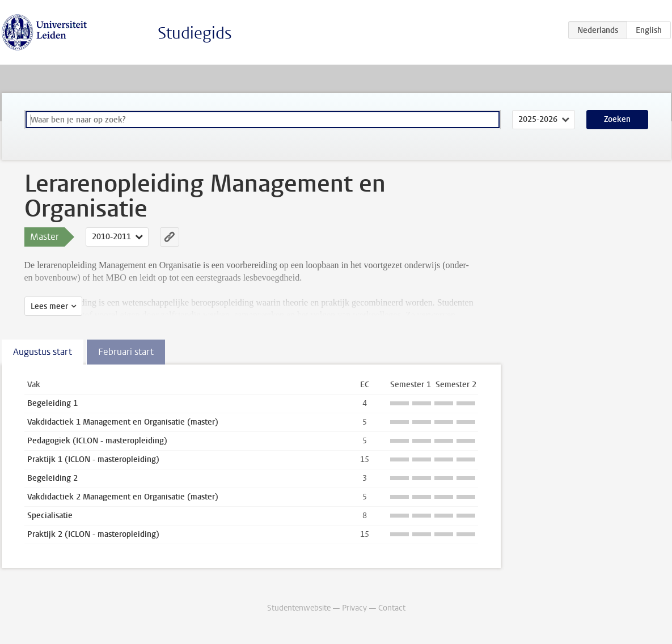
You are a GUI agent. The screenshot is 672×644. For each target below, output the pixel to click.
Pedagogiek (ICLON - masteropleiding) (97, 441)
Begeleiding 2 (52, 478)
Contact (392, 608)
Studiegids (195, 33)
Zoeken (617, 119)
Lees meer (49, 306)
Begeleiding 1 (52, 403)
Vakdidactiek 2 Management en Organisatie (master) (123, 497)
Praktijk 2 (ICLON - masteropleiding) (93, 534)
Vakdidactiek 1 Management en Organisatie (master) (123, 422)
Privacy (354, 608)
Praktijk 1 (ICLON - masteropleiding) (93, 459)
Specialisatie (50, 516)
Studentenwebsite (299, 608)
